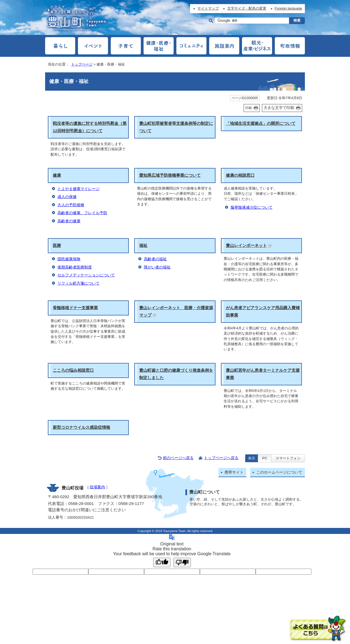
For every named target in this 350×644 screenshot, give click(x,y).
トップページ (82, 64)
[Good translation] (162, 562)
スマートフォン (288, 458)
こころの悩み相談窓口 (73, 370)
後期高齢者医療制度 (75, 267)
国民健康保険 (69, 259)
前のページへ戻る (178, 458)
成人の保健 (67, 197)
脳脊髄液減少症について (252, 207)
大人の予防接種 (71, 205)
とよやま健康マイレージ (78, 189)
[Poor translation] (182, 562)
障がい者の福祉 (157, 267)
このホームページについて (279, 472)
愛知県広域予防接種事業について (170, 175)
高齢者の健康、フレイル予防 (82, 213)
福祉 (143, 245)
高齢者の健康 (69, 221)
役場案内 (97, 487)
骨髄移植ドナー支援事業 (75, 308)
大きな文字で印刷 (279, 108)
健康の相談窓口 (240, 175)
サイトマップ (208, 8)
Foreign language (288, 8)
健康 (57, 175)
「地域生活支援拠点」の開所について (261, 123)
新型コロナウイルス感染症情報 (81, 427)
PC (265, 458)
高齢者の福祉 (155, 259)
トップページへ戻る (221, 458)
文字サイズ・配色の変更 (247, 8)
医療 (57, 245)
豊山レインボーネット (249, 245)
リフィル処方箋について (78, 283)
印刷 (249, 108)
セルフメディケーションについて (86, 275)
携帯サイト (234, 472)
